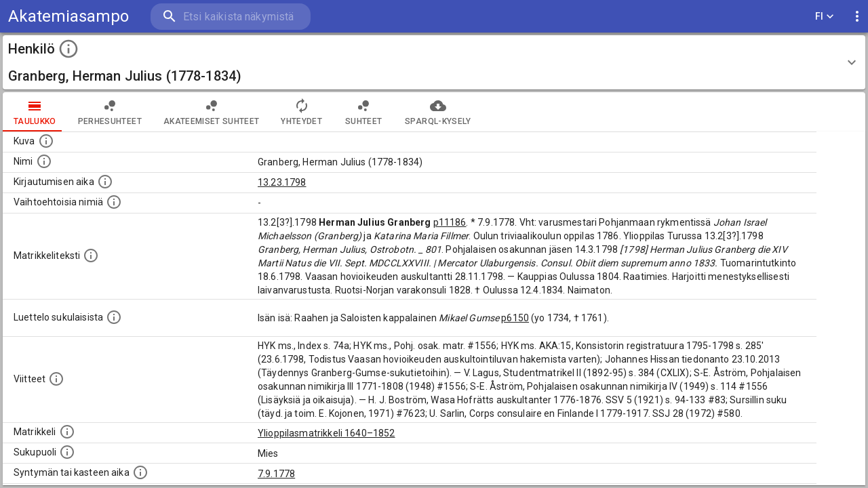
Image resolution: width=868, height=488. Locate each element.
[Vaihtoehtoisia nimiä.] (114, 202)
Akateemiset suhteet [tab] (212, 112)
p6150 (515, 318)
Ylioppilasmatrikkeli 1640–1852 (327, 433)
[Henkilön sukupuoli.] (67, 452)
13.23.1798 (282, 182)
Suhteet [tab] (363, 112)
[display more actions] (857, 17)
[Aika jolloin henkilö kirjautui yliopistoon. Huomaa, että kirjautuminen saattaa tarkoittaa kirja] (105, 182)
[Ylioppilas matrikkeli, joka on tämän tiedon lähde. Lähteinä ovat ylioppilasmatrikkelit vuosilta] (67, 432)
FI (825, 17)
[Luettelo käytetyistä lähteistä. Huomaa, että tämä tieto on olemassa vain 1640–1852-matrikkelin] (56, 379)
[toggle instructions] (68, 49)
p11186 (450, 222)
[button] (434, 62)
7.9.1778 (276, 474)
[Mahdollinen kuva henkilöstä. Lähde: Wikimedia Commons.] (46, 141)
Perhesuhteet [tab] (110, 112)
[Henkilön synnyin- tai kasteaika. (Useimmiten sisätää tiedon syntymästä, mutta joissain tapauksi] (140, 472)
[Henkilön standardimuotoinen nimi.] (44, 161)
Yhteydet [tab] (301, 112)
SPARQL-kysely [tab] (438, 112)
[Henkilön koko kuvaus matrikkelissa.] (91, 256)
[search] (231, 17)
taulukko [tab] (35, 112)
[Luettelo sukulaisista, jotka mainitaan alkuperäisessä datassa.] (114, 317)
